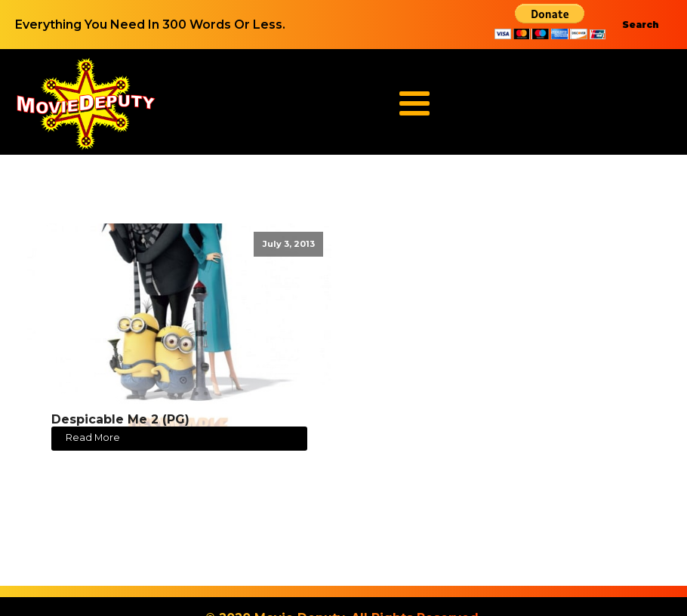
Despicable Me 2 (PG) (120, 419)
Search (641, 25)
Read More (93, 437)
